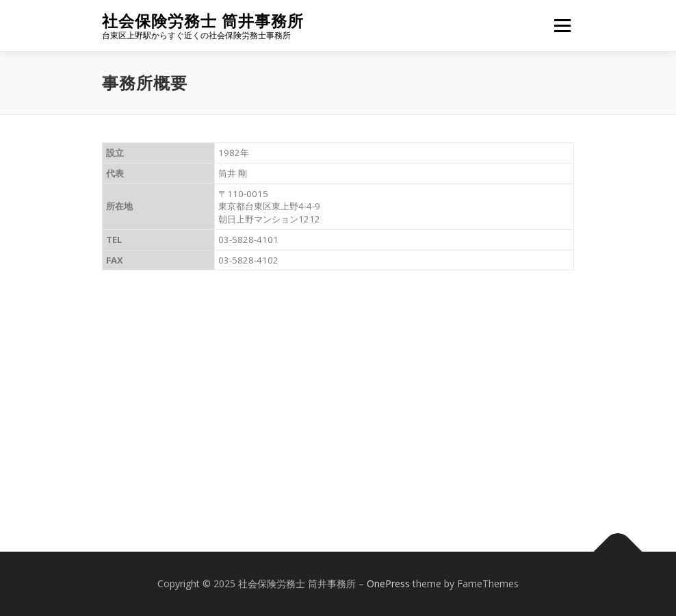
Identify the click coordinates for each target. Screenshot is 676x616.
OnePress (388, 583)
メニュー (562, 25)
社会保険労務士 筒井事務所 (203, 21)
